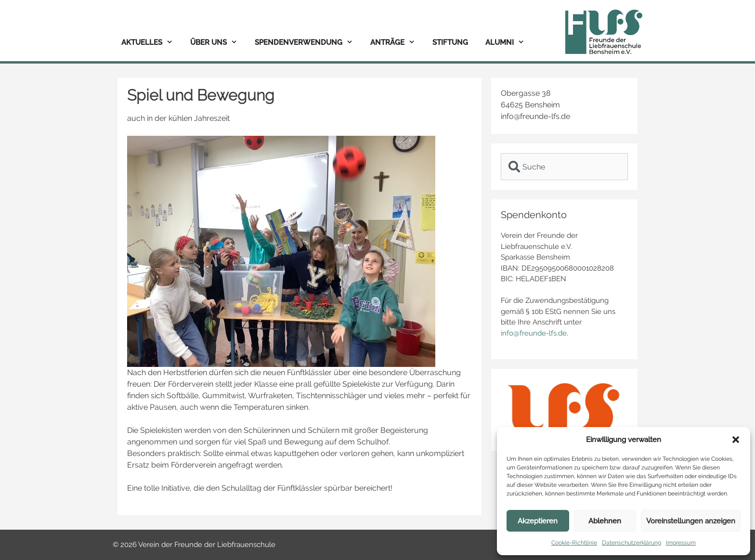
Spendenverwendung (308, 43)
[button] (736, 440)
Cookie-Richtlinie (574, 543)
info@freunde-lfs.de (534, 333)
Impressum (681, 543)
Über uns (218, 43)
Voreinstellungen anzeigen (691, 521)
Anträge (397, 43)
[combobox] (564, 167)
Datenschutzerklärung (631, 543)
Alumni (509, 43)
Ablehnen (605, 521)
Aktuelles (151, 43)
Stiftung (450, 42)
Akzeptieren (538, 521)
